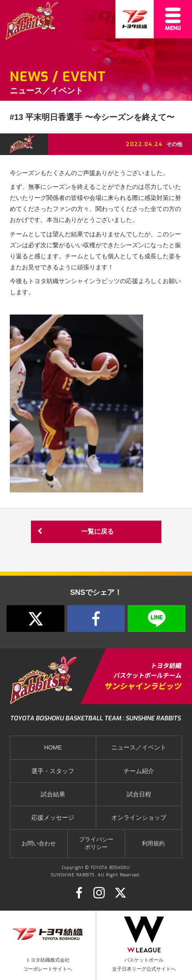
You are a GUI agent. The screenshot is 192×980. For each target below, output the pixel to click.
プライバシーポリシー (96, 843)
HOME (53, 747)
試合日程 (139, 794)
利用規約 (153, 843)
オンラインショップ (139, 818)
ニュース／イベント (139, 747)
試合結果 (53, 794)
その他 (174, 144)
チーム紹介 (139, 771)
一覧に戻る (75, 532)
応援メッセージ (53, 818)
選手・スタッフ (53, 771)
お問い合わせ (39, 843)
